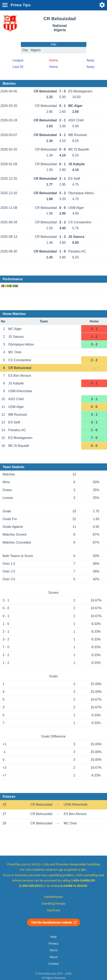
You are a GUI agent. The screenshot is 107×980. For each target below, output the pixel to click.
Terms (53, 950)
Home (53, 67)
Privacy (53, 943)
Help (53, 937)
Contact (53, 964)
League (18, 60)
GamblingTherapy (53, 904)
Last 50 (18, 67)
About (53, 957)
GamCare (54, 910)
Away (91, 60)
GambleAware (53, 897)
